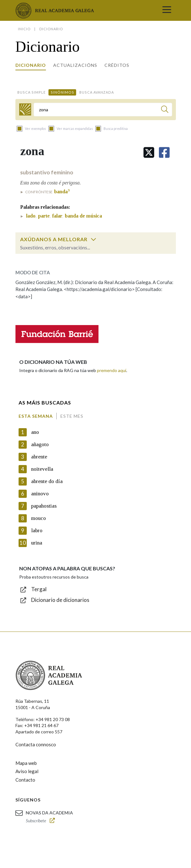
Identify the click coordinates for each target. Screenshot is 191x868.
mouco (39, 518)
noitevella (42, 469)
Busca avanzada (97, 92)
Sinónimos (62, 92)
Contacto (25, 780)
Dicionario (31, 65)
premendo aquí (112, 370)
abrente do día (47, 481)
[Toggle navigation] (167, 10)
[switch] (93, 239)
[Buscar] (165, 110)
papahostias (44, 506)
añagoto (40, 444)
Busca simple (31, 92)
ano (35, 432)
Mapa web (26, 763)
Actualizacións (75, 65)
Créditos (117, 65)
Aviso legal (27, 771)
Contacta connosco (36, 744)
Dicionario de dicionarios (60, 600)
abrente (39, 457)
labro (37, 530)
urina (37, 543)
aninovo (40, 494)
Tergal (39, 589)
